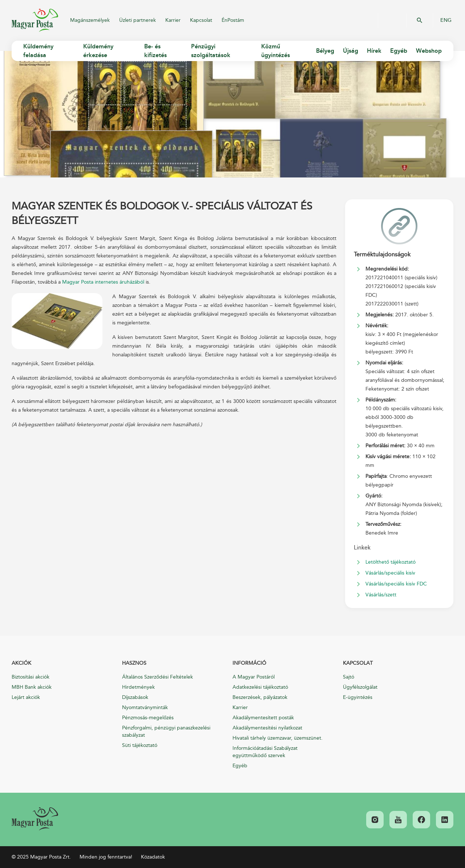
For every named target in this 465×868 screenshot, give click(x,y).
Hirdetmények (138, 687)
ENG (446, 20)
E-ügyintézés (358, 697)
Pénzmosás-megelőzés (148, 718)
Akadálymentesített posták (263, 718)
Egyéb (240, 766)
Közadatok (153, 857)
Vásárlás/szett (381, 595)
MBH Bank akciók (32, 687)
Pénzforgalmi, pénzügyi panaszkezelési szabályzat (166, 731)
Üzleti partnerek (138, 20)
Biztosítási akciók (31, 677)
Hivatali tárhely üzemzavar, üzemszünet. (278, 738)
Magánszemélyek (90, 20)
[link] (35, 819)
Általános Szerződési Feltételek (157, 677)
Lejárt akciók (26, 697)
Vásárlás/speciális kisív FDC (396, 584)
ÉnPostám (233, 20)
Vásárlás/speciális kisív (390, 573)
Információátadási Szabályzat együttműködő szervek (265, 752)
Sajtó (349, 677)
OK (420, 20)
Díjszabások (135, 697)
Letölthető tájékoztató (391, 562)
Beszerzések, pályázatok (260, 697)
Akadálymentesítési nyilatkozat (267, 728)
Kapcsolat (201, 20)
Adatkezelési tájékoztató (260, 687)
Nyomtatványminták (145, 707)
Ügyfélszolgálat (360, 687)
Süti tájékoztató (140, 745)
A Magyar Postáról (254, 677)
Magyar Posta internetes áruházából (103, 282)
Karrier (173, 20)
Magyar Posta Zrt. (35, 20)
